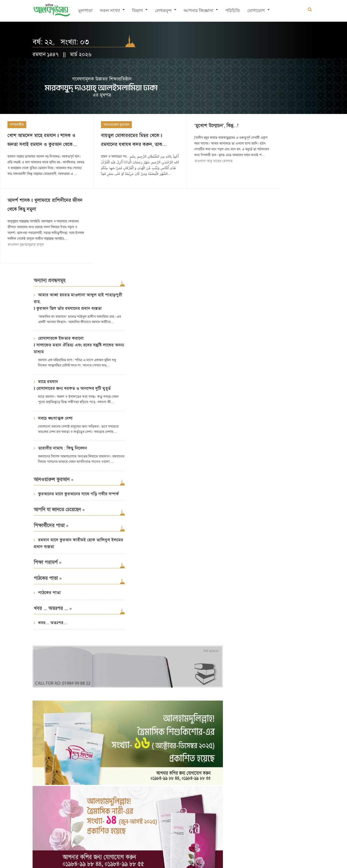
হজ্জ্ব (277, 629)
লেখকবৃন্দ (163, 11)
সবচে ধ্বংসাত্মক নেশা (55, 306)
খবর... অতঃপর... (150, 312)
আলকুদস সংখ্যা (244, 620)
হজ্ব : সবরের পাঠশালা (263, 351)
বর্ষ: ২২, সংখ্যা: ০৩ (61, 42)
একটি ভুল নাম (270, 610)
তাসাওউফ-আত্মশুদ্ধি (281, 639)
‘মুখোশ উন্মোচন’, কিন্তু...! (203, 88)
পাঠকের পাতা (147, 282)
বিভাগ (137, 11)
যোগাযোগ (256, 11)
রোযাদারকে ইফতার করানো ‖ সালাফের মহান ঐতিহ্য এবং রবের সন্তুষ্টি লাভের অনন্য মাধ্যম (74, 233)
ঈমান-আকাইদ (243, 610)
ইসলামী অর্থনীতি (244, 649)
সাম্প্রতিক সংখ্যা (250, 709)
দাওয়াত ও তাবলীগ (276, 649)
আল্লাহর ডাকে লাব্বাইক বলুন (269, 317)
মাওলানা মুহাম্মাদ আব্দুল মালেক (261, 324)
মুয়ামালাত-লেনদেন (246, 639)
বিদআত (262, 669)
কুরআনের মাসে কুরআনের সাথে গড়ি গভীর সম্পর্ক (176, 183)
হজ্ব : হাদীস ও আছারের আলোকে (272, 287)
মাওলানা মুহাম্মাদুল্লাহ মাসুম (286, 133)
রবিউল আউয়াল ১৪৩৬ (262, 306)
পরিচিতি (233, 11)
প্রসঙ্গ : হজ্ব (244, 262)
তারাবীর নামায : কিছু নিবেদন (63, 336)
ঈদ (301, 659)
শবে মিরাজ (285, 659)
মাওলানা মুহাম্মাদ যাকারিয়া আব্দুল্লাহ (263, 358)
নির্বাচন (266, 620)
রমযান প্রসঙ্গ (259, 629)
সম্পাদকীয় (17, 87)
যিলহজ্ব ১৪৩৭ (257, 277)
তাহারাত (238, 629)
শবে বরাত (264, 659)
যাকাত (291, 629)
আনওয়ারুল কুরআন (110, 87)
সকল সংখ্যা (110, 11)
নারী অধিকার (241, 669)
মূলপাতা (85, 11)
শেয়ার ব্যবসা (241, 659)
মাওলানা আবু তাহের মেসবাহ (200, 129)
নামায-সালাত (287, 620)
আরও (242, 376)
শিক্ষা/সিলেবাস (297, 610)
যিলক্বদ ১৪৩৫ (257, 340)
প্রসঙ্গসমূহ (243, 595)
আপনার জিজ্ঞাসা (198, 11)
